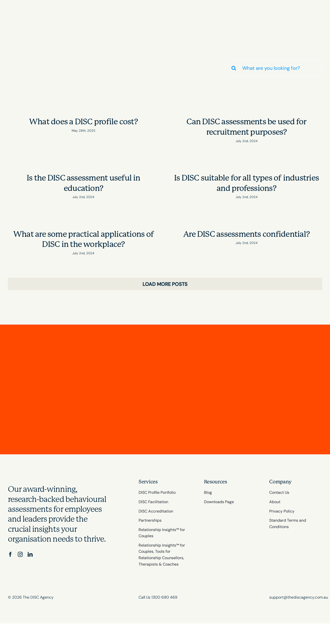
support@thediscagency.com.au (299, 597)
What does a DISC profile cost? (83, 122)
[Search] (234, 68)
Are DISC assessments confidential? (247, 234)
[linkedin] (30, 554)
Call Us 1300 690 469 (158, 597)
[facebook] (10, 554)
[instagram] (20, 554)
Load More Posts (165, 284)
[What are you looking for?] (274, 68)
